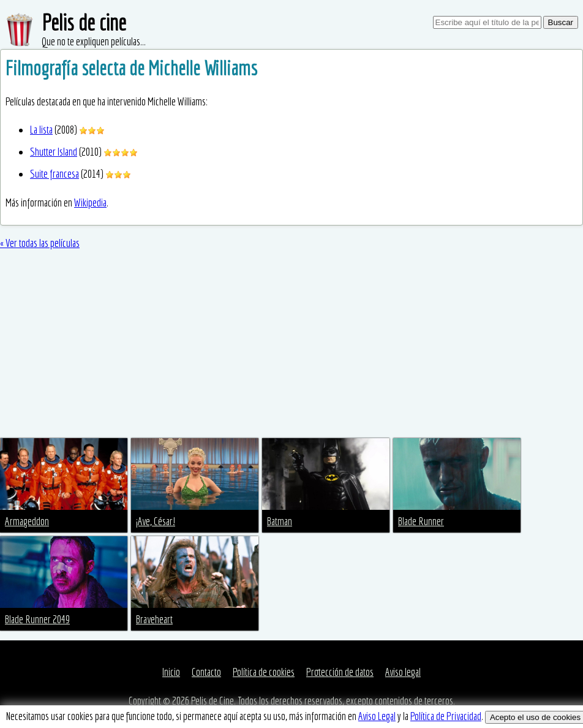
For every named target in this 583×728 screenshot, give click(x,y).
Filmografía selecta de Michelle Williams (131, 68)
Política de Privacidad (446, 716)
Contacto (206, 672)
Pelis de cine (84, 22)
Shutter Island (54, 152)
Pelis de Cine (213, 701)
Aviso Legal (377, 716)
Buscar (561, 22)
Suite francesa (55, 174)
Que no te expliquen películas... (94, 41)
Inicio (171, 672)
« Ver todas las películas (40, 243)
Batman (280, 521)
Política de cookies (264, 672)
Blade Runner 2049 (37, 619)
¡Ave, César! (156, 521)
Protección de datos (340, 672)
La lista (41, 130)
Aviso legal (403, 672)
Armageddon (27, 521)
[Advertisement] (291, 346)
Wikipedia (90, 203)
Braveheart (154, 619)
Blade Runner (421, 521)
